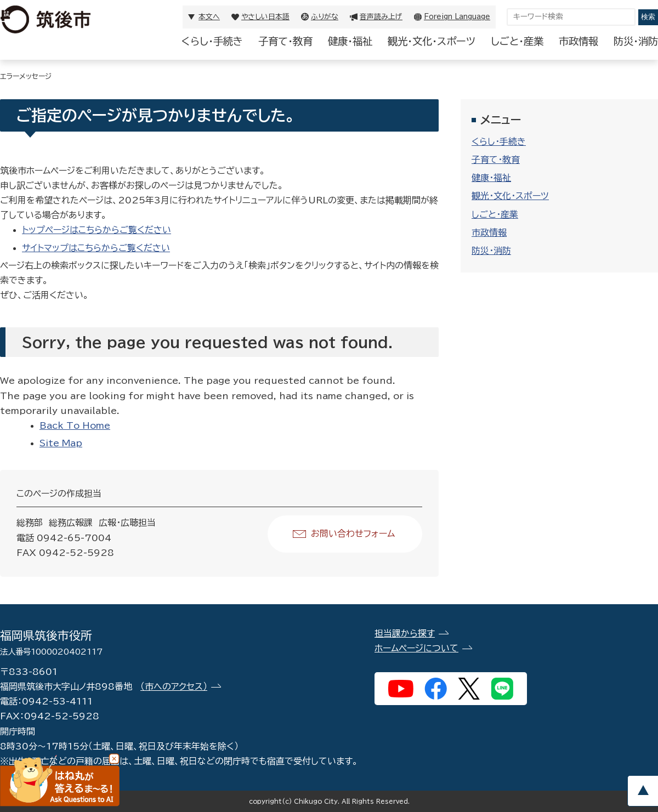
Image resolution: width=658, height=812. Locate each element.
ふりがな (325, 17)
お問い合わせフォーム (353, 533)
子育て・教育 (285, 41)
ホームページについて (416, 648)
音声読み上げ (381, 17)
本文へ (209, 17)
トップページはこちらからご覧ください (97, 230)
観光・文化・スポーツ (432, 41)
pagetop (643, 791)
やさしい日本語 (265, 17)
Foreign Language (457, 17)
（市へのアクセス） (174, 686)
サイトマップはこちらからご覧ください (96, 248)
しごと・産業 (517, 41)
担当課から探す (405, 633)
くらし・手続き (212, 41)
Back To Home (75, 425)
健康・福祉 (350, 41)
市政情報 (578, 41)
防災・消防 (636, 41)
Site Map (61, 443)
